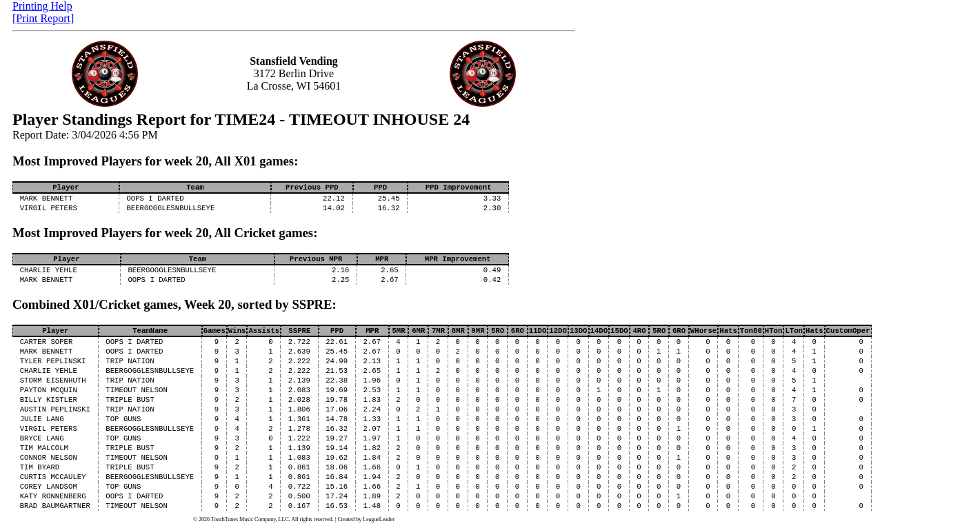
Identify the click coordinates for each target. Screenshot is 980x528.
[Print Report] (43, 18)
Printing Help (42, 6)
